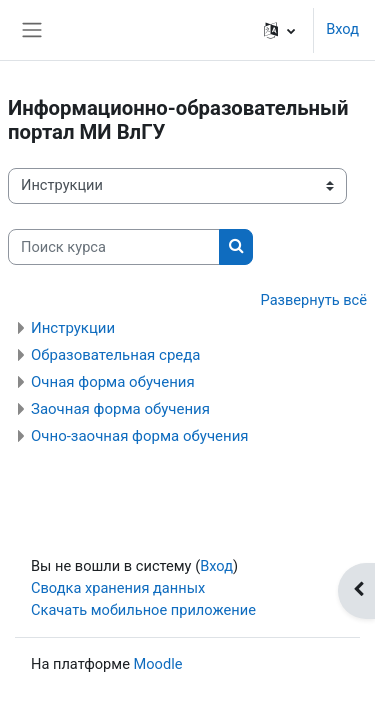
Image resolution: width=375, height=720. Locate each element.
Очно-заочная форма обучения (140, 436)
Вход (342, 29)
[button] (279, 30)
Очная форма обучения (113, 382)
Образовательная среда (115, 355)
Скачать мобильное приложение (143, 610)
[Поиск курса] (114, 247)
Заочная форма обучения (120, 409)
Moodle (158, 664)
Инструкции (73, 328)
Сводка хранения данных (118, 588)
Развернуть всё (314, 300)
